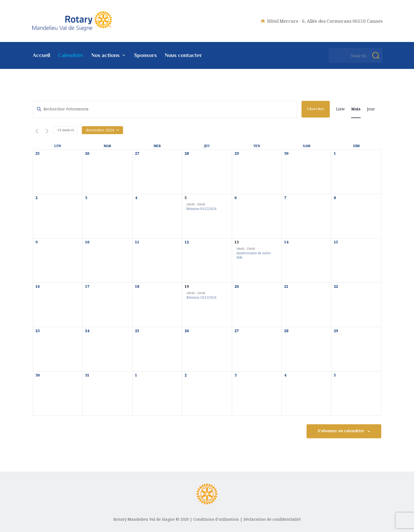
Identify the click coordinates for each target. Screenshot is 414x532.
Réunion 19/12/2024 (201, 298)
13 (237, 242)
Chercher (316, 109)
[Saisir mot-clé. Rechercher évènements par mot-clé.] (165, 109)
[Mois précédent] (36, 130)
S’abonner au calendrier (341, 431)
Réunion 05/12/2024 (201, 209)
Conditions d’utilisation (216, 519)
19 (187, 286)
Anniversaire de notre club (253, 255)
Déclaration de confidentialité (272, 519)
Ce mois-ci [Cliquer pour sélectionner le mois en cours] (66, 130)
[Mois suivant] (46, 130)
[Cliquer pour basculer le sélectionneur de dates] (102, 130)
